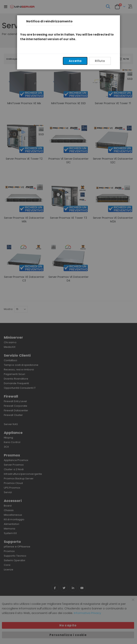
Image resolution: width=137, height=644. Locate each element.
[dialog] (68, 322)
